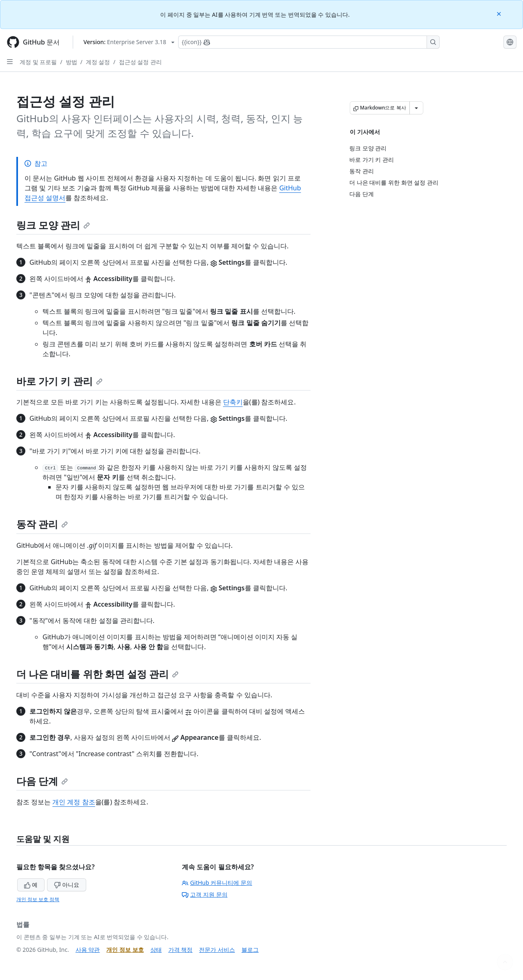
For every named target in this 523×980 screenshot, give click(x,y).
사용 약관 (88, 950)
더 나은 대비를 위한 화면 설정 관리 (97, 674)
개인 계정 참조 (74, 802)
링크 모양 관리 (53, 225)
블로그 (250, 950)
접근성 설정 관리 (140, 62)
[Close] (500, 13)
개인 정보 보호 (125, 950)
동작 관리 (42, 524)
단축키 (233, 402)
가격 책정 (181, 950)
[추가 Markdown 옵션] (416, 108)
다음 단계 (42, 781)
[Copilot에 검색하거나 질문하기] (309, 42)
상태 (156, 950)
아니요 (67, 885)
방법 (72, 62)
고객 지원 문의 (205, 894)
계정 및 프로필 (38, 62)
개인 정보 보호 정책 (38, 899)
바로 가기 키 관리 (59, 381)
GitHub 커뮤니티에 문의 (217, 883)
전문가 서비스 (217, 950)
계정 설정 (98, 62)
